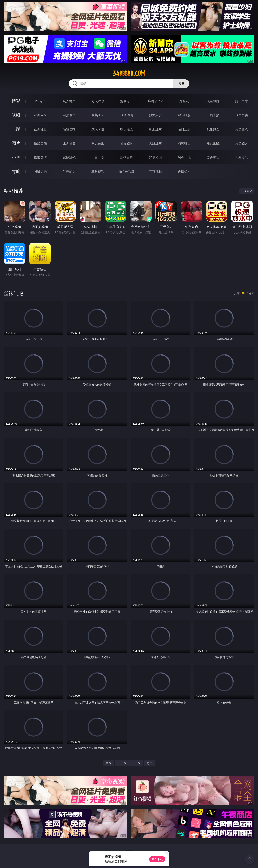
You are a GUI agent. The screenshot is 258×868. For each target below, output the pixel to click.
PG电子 (40, 101)
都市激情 (40, 157)
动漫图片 (127, 143)
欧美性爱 (127, 129)
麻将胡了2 (155, 101)
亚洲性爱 (40, 129)
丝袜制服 (184, 115)
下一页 (136, 763)
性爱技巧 (242, 157)
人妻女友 (98, 157)
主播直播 (213, 115)
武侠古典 (127, 157)
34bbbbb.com (129, 73)
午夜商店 (69, 172)
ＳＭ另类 (242, 115)
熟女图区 (213, 143)
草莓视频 (98, 172)
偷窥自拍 (40, 143)
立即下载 (157, 859)
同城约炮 (40, 172)
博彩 (16, 101)
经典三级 (184, 129)
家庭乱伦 (69, 157)
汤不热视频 (127, 172)
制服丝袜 (155, 129)
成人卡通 (98, 129)
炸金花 (184, 101)
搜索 (181, 84)
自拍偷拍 (69, 115)
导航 (16, 171)
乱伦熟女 (213, 129)
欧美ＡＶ (98, 115)
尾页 (150, 763)
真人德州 (69, 101)
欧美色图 (98, 143)
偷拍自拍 (69, 129)
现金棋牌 (213, 101)
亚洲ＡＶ (40, 115)
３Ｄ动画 (127, 115)
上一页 (122, 763)
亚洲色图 (69, 143)
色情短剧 (184, 172)
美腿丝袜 (155, 143)
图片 (16, 143)
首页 (108, 763)
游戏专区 (127, 101)
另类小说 (184, 157)
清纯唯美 (184, 143)
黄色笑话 (213, 157)
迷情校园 (155, 157)
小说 (16, 157)
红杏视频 (155, 172)
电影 (16, 129)
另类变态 (242, 129)
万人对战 (98, 101)
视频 (16, 115)
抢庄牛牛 (242, 101)
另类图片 (242, 143)
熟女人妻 (155, 115)
